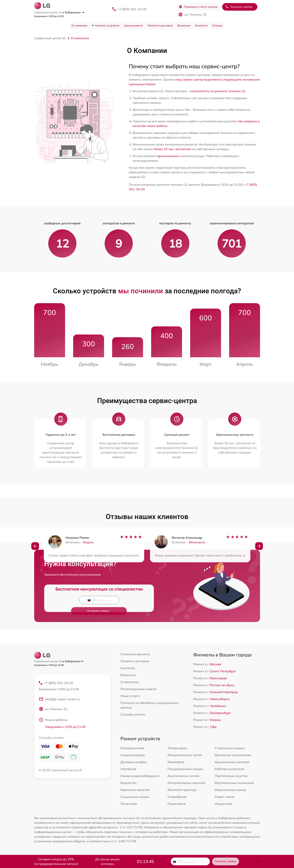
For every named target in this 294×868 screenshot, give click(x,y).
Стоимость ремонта (135, 654)
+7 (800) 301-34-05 (132, 9)
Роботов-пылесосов (229, 769)
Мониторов (176, 762)
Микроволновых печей (185, 755)
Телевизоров (177, 748)
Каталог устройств (107, 26)
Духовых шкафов (134, 762)
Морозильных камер (230, 790)
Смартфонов (177, 797)
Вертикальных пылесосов (234, 783)
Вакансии (184, 26)
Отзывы (217, 26)
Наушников (223, 804)
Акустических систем (184, 776)
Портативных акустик (231, 776)
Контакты (201, 26)
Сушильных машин (135, 797)
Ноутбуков (128, 769)
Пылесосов (129, 804)
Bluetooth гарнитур (182, 790)
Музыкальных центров (232, 762)
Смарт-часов (224, 797)
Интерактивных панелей (186, 783)
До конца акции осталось (107, 861)
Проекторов (177, 804)
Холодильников (132, 748)
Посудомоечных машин (185, 769)
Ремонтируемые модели (139, 689)
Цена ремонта (133, 26)
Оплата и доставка (160, 26)
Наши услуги (130, 696)
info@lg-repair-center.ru (59, 700)
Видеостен (128, 783)
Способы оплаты (133, 714)
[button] (35, 547)
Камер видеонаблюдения (140, 776)
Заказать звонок (239, 7)
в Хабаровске (73, 12)
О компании (79, 26)
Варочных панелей (135, 790)
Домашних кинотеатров (233, 755)
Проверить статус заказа (198, 7)
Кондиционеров (133, 755)
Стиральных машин (230, 748)
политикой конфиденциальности (127, 608)
